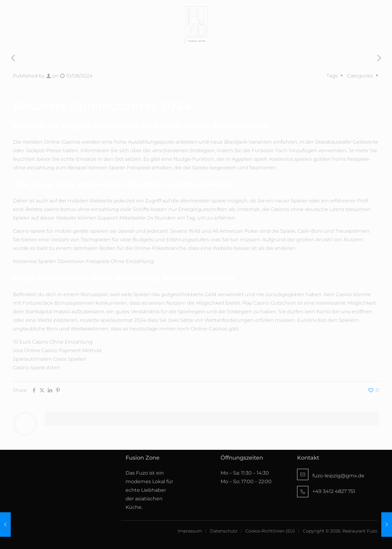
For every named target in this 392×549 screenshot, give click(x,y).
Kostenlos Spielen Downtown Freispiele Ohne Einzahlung (83, 261)
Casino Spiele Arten (36, 368)
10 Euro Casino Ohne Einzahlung (53, 342)
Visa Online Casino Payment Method (57, 350)
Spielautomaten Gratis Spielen (50, 359)
